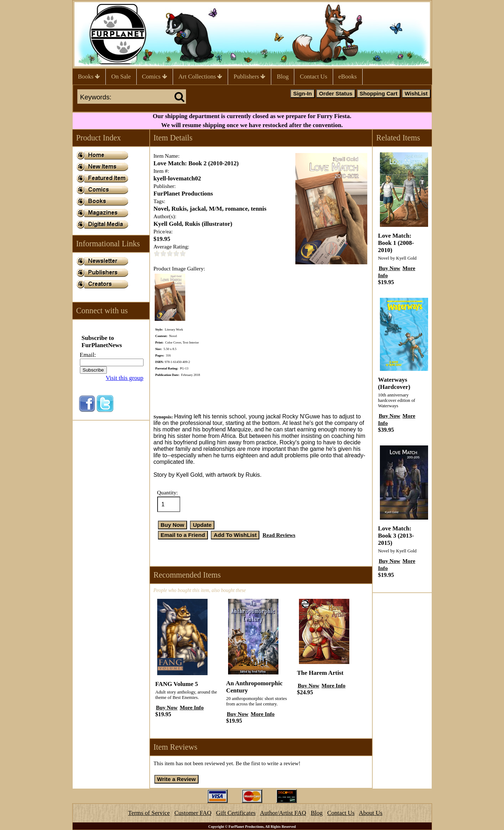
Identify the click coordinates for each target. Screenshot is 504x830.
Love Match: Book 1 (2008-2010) (396, 243)
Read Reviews (279, 535)
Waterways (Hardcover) (394, 383)
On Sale (121, 77)
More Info (192, 707)
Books (89, 77)
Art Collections (201, 77)
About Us (371, 813)
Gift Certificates (236, 813)
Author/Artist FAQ (283, 813)
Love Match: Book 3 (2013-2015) (396, 536)
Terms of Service (149, 813)
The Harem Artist (320, 673)
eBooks (348, 77)
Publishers (249, 77)
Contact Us (313, 77)
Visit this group (125, 378)
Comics (155, 77)
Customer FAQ (193, 813)
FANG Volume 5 (177, 684)
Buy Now (167, 707)
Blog (283, 77)
